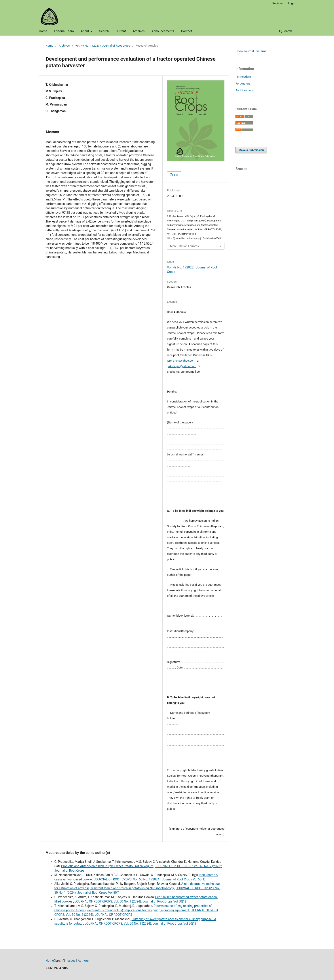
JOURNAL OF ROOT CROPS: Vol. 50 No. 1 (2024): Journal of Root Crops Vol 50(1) (150, 879)
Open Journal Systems (251, 51)
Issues (71, 961)
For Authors (243, 84)
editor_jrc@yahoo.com (182, 366)
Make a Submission (251, 150)
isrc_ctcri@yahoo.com (181, 361)
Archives (139, 31)
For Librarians (244, 90)
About (85, 31)
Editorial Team (64, 31)
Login (292, 3)
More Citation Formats (184, 246)
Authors (83, 961)
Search (104, 31)
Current (121, 31)
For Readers (243, 77)
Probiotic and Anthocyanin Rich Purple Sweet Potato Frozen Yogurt (107, 866)
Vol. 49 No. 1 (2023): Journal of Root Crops (103, 46)
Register (278, 3)
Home (43, 31)
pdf (176, 175)
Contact (187, 31)
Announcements (163, 31)
